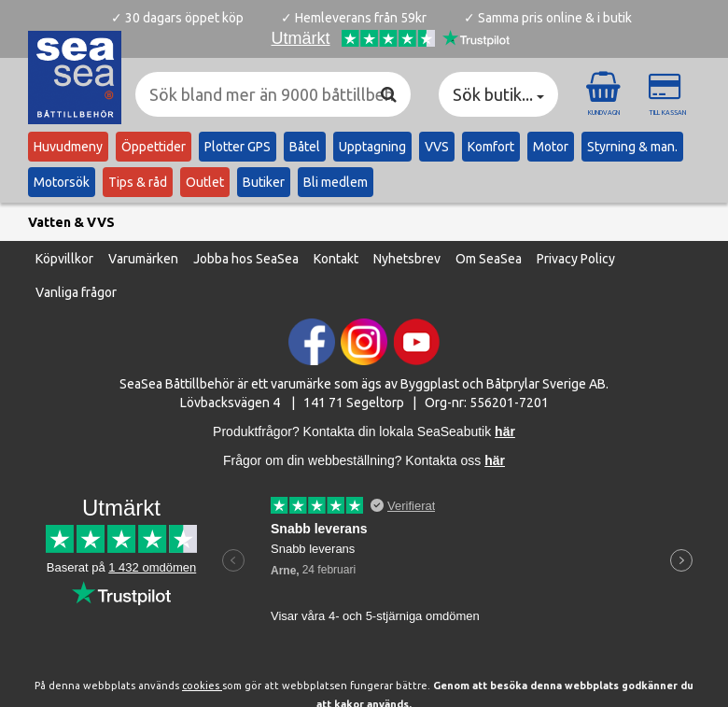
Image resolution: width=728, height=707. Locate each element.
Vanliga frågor (76, 292)
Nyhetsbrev (407, 259)
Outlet (205, 182)
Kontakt (336, 259)
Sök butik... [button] (498, 94)
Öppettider (154, 147)
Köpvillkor (64, 259)
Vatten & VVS (71, 222)
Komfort (491, 147)
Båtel (305, 147)
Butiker (264, 182)
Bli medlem (336, 182)
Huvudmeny (68, 147)
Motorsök (62, 182)
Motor (551, 147)
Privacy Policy (576, 259)
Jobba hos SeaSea (246, 259)
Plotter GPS (238, 147)
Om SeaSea (489, 259)
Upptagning (372, 147)
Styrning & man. (632, 147)
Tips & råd (138, 182)
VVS (437, 147)
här (495, 460)
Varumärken (143, 259)
